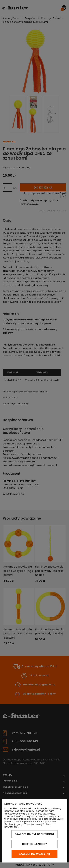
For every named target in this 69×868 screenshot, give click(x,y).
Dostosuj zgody (34, 844)
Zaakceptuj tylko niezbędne (34, 834)
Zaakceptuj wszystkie (34, 854)
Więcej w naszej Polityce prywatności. (28, 825)
